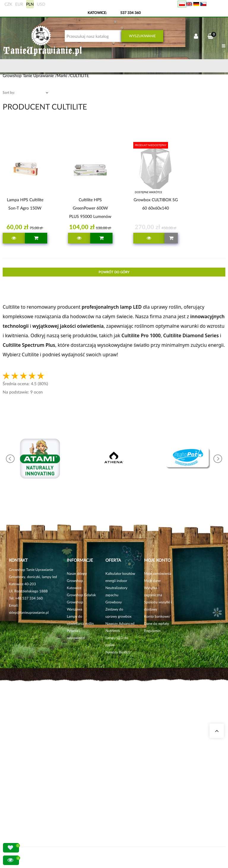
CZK (8, 4)
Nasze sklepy (77, 573)
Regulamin (152, 631)
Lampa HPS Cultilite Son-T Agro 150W (25, 204)
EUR (19, 4)
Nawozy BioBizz (118, 652)
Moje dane (152, 581)
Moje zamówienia (158, 573)
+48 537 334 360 (29, 598)
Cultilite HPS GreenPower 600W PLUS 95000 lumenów (90, 208)
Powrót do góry (114, 272)
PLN (30, 4)
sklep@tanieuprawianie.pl (29, 612)
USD (41, 4)
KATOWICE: (98, 13)
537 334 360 (130, 13)
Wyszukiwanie (142, 36)
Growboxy (114, 602)
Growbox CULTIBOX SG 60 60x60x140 (156, 204)
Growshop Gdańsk (81, 595)
